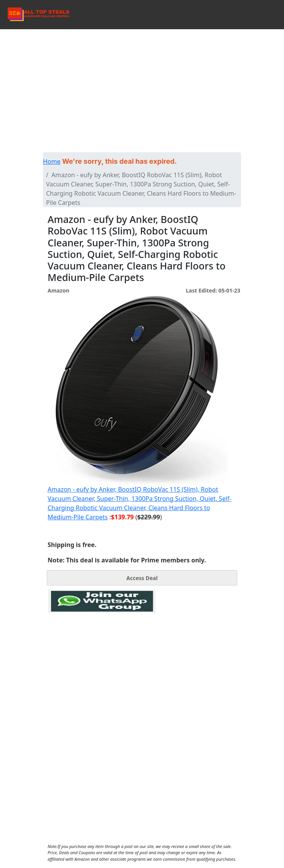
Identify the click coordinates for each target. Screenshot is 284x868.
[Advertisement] (142, 95)
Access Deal (142, 578)
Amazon (58, 290)
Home (52, 161)
